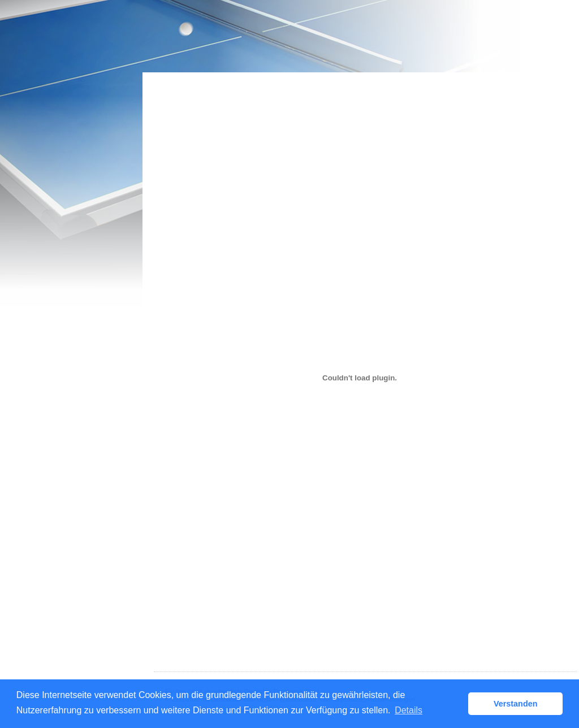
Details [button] (409, 710)
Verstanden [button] (516, 704)
